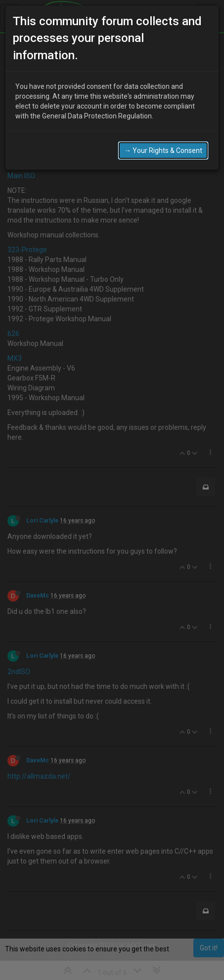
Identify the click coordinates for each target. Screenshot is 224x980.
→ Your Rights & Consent (163, 144)
